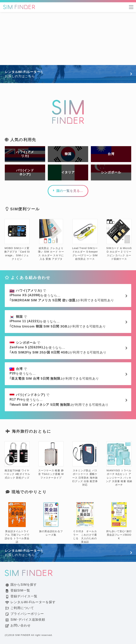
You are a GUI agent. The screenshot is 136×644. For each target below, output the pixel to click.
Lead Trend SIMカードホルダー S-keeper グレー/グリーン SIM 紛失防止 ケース (85, 240)
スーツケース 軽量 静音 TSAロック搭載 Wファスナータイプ (51, 460)
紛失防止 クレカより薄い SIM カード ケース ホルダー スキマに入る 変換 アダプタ (51, 240)
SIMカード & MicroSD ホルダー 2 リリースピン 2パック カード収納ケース (119, 240)
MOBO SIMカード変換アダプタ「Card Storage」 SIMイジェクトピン (17, 240)
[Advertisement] (68, 39)
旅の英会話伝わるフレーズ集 (51, 519)
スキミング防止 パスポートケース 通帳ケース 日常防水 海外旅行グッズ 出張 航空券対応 (85, 464)
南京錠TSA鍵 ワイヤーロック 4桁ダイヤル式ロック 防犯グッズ (17, 460)
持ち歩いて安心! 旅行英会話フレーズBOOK (119, 521)
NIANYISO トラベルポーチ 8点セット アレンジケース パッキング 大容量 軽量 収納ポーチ (119, 464)
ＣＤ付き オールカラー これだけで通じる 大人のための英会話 (85, 523)
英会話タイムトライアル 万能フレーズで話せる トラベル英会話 (17, 523)
